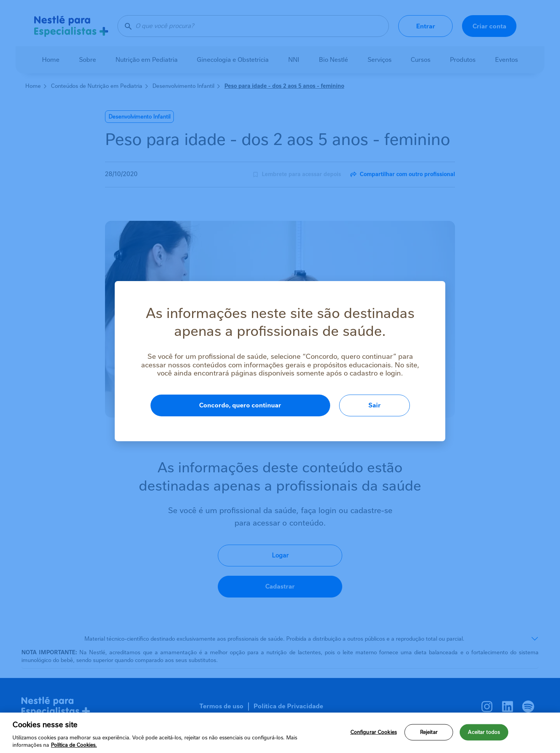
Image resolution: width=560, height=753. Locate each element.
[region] (280, 733)
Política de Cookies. (74, 745)
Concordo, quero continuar (240, 405)
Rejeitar (429, 732)
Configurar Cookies (374, 732)
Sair (374, 405)
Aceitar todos (484, 732)
